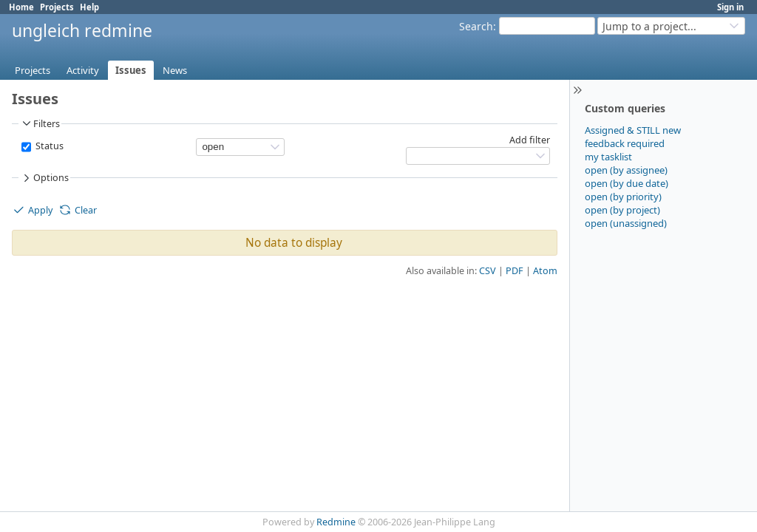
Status (48, 146)
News (175, 70)
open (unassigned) (626, 223)
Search (476, 26)
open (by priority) (623, 197)
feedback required (625, 143)
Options (44, 178)
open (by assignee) (626, 170)
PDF (515, 271)
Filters (40, 123)
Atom (545, 271)
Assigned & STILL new (633, 130)
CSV (488, 271)
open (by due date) (627, 183)
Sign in (730, 7)
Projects (57, 7)
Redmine (336, 522)
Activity (83, 70)
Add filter (530, 140)
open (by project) (622, 210)
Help (89, 7)
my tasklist (608, 157)
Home (21, 7)
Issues (131, 70)
